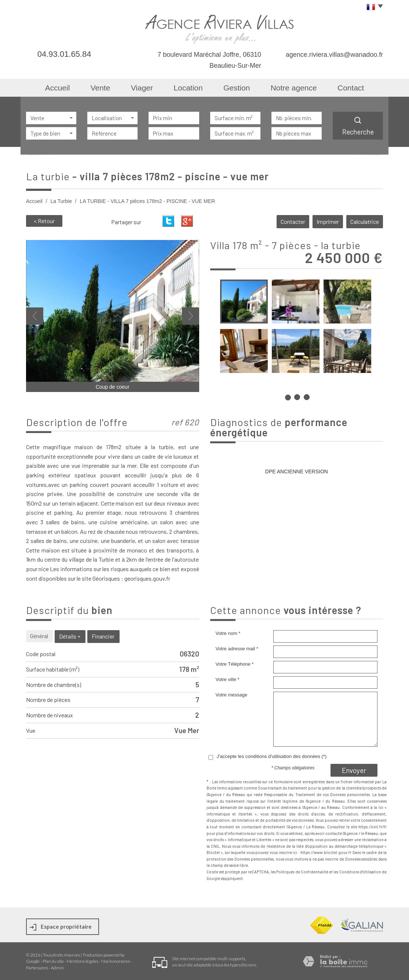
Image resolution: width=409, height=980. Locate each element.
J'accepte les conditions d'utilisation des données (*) (272, 756)
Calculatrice (365, 221)
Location (188, 88)
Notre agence (294, 88)
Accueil (58, 88)
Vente (101, 88)
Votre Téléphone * (235, 664)
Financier (103, 636)
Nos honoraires (116, 961)
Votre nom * (228, 633)
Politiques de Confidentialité (302, 872)
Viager (142, 88)
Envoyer (354, 770)
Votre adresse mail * (237, 649)
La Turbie (61, 201)
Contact (351, 88)
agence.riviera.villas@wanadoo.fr (334, 55)
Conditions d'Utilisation (360, 872)
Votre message (232, 695)
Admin (57, 968)
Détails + (70, 636)
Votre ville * (228, 679)
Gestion (237, 88)
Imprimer (328, 221)
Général (39, 636)
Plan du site (53, 961)
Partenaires (37, 968)
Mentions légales (83, 961)
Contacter (293, 221)
